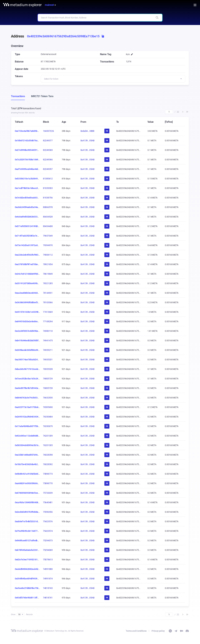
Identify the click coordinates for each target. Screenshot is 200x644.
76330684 (48, 417)
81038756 (48, 198)
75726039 (48, 493)
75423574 (48, 531)
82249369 (48, 150)
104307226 (48, 131)
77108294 (48, 321)
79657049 (48, 236)
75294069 (48, 550)
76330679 (48, 426)
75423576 (48, 521)
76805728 (48, 388)
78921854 (48, 264)
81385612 (48, 179)
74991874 (48, 579)
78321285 (48, 283)
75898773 (48, 474)
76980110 (48, 331)
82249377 (48, 141)
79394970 (48, 245)
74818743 (48, 588)
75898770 (48, 483)
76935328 (48, 369)
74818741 (48, 598)
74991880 (48, 569)
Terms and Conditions (136, 631)
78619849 (48, 274)
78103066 (48, 302)
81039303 (48, 188)
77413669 (48, 312)
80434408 (48, 226)
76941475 (48, 341)
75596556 (48, 512)
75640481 (48, 502)
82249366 (48, 160)
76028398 (48, 455)
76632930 (48, 398)
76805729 (48, 379)
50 (21, 614)
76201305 (48, 445)
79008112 (48, 255)
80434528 (48, 217)
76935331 (48, 360)
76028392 (48, 464)
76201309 (48, 436)
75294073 (48, 540)
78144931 (48, 293)
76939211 (48, 350)
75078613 (48, 560)
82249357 (48, 169)
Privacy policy (158, 631)
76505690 (48, 407)
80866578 (48, 207)
